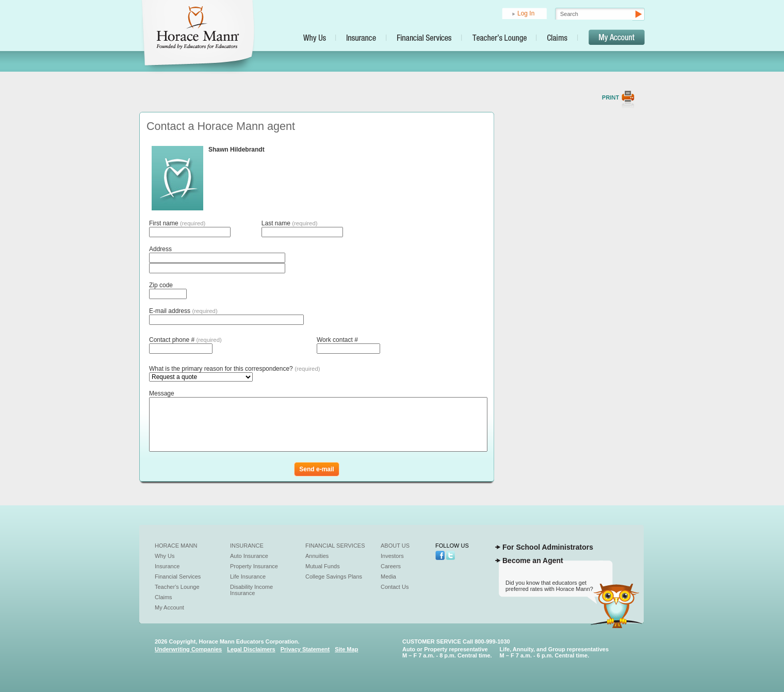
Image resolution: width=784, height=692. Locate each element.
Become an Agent (533, 561)
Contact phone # (185, 340)
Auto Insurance (249, 556)
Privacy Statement (305, 649)
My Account (169, 607)
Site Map (346, 649)
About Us (395, 546)
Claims (164, 597)
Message (162, 393)
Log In (526, 13)
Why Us (165, 556)
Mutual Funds (323, 566)
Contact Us (395, 587)
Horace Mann (176, 546)
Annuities (317, 556)
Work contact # (337, 340)
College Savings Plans (334, 576)
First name (177, 223)
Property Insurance (254, 566)
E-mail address (183, 311)
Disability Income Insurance (251, 590)
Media (388, 576)
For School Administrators (548, 547)
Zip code (161, 285)
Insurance (167, 566)
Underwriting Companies (188, 649)
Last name (290, 223)
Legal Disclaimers (251, 649)
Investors (392, 556)
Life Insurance (248, 576)
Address (160, 249)
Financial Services (178, 576)
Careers (391, 566)
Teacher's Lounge (177, 587)
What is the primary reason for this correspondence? (235, 369)
